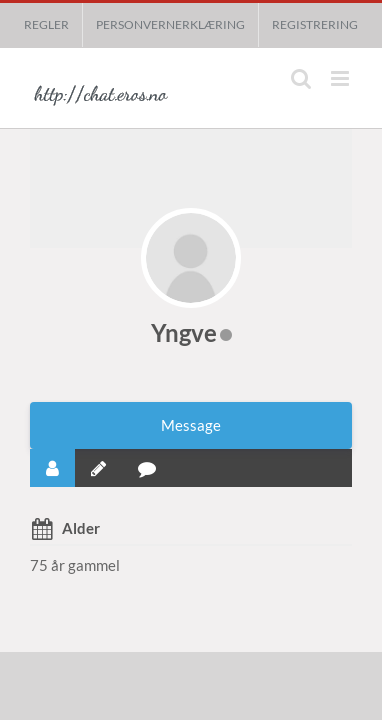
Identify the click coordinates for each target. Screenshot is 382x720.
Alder (81, 528)
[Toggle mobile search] (301, 78)
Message (191, 425)
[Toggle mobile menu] (341, 78)
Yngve (184, 332)
